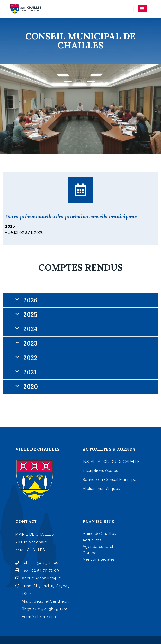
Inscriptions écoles (100, 471)
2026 (30, 300)
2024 (30, 329)
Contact (90, 553)
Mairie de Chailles (99, 534)
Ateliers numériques (101, 489)
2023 (30, 343)
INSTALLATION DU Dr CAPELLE (111, 462)
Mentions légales (99, 559)
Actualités (92, 540)
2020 (31, 387)
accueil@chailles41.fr (38, 578)
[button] (80, 301)
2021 (30, 372)
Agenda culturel (98, 547)
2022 (30, 358)
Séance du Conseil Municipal (110, 480)
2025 (30, 315)
